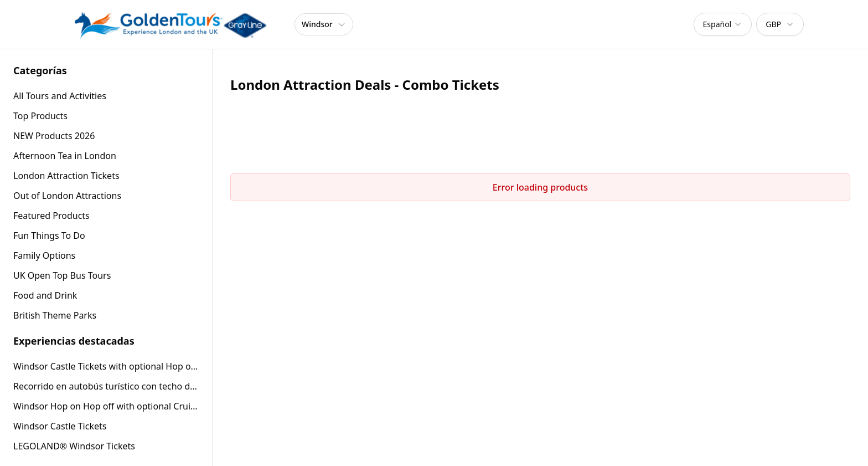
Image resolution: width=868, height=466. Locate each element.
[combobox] (723, 24)
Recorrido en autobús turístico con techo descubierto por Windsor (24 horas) (106, 386)
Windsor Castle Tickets (60, 426)
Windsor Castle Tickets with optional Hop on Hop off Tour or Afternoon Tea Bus (106, 366)
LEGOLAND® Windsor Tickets (74, 446)
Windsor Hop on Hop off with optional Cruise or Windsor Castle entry (106, 406)
